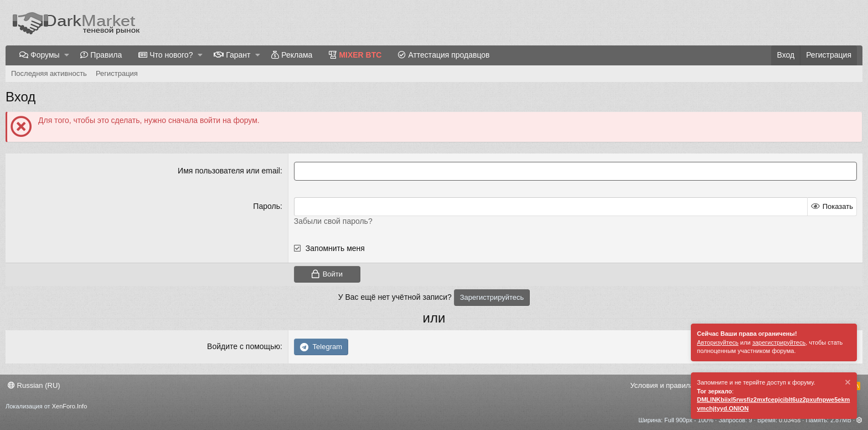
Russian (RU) (34, 385)
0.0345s (790, 420)
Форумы (45, 55)
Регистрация (117, 73)
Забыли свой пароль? (333, 221)
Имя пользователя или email (229, 171)
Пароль (267, 206)
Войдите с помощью (244, 346)
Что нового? (171, 55)
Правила (106, 55)
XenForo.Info (70, 406)
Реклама (297, 55)
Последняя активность (49, 73)
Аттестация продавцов (449, 55)
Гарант (238, 55)
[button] (67, 55)
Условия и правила (662, 385)
